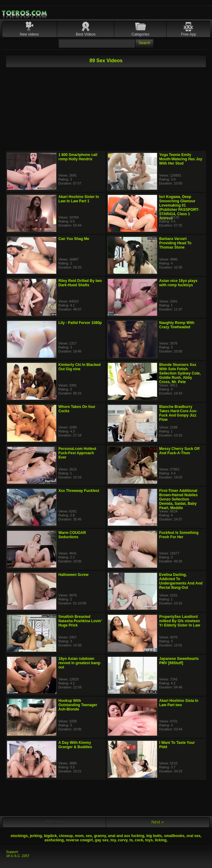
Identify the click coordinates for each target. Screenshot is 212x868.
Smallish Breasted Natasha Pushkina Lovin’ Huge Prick (80, 621)
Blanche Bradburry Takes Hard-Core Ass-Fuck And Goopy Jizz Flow (178, 413)
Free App (188, 34)
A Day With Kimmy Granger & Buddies (75, 745)
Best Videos (86, 34)
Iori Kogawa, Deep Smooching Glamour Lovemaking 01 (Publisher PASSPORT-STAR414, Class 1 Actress (179, 207)
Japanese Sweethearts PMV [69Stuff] (179, 661)
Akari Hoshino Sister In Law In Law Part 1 (79, 199)
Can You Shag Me (74, 239)
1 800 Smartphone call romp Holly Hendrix (78, 157)
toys (149, 840)
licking (161, 840)
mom (79, 836)
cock (139, 840)
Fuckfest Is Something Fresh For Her (179, 535)
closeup (66, 836)
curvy (122, 840)
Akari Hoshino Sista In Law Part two (179, 703)
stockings (19, 836)
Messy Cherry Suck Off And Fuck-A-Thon (179, 451)
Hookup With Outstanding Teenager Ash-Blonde (78, 705)
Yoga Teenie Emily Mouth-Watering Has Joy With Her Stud (181, 159)
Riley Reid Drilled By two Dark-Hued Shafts (80, 283)
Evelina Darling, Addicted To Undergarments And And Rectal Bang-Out (181, 581)
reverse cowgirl (79, 840)
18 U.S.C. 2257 (18, 856)
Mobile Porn (25, 13)
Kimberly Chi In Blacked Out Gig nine (79, 367)
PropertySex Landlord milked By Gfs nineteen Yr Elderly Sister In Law (180, 621)
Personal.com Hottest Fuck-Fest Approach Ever (77, 453)
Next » (158, 822)
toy (113, 840)
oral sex (193, 836)
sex (89, 836)
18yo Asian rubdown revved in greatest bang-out (80, 663)
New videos (29, 34)
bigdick (50, 836)
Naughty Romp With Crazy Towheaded (177, 325)
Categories (140, 34)
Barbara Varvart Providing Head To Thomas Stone (175, 243)
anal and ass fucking (126, 836)
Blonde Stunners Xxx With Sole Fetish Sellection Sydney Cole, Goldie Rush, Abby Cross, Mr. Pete (180, 373)
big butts (154, 836)
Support (12, 852)
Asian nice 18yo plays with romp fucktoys (178, 283)
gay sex (102, 840)
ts (131, 840)
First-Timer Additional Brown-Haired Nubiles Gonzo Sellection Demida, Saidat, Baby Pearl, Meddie (178, 499)
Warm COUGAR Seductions (72, 535)
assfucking (54, 840)
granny (100, 836)
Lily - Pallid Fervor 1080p (80, 323)
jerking (36, 836)
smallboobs (174, 836)
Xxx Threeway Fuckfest (79, 491)
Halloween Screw (73, 575)
